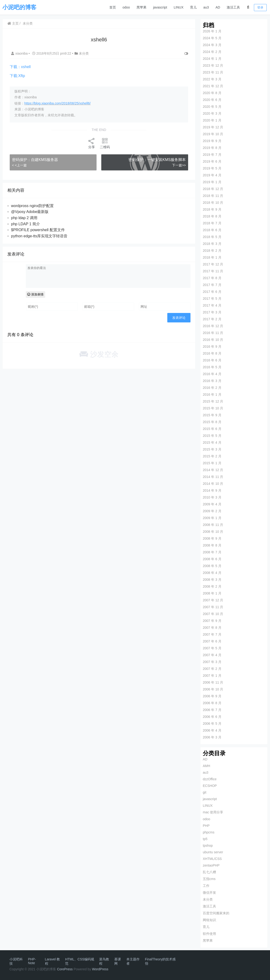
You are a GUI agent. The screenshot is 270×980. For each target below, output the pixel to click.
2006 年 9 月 (212, 696)
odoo (126, 7)
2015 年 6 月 (212, 429)
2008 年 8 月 (212, 545)
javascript (160, 7)
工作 (206, 886)
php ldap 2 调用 (24, 218)
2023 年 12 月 (213, 65)
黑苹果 (142, 7)
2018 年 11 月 (213, 196)
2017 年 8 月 (212, 278)
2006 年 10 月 (213, 689)
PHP (206, 826)
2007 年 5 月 (212, 648)
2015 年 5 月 (212, 436)
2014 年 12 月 (213, 470)
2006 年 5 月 (212, 724)
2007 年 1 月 (212, 676)
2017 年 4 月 (212, 305)
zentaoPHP (211, 865)
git (204, 792)
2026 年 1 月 (212, 31)
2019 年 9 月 (212, 141)
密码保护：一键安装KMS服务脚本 (157, 160)
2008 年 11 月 (213, 525)
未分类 (28, 23)
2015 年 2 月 (212, 456)
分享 (91, 143)
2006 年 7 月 (212, 710)
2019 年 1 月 (212, 182)
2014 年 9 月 (212, 490)
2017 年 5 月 (212, 299)
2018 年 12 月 (213, 189)
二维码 (105, 143)
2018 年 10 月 (213, 203)
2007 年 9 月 (212, 621)
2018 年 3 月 (212, 244)
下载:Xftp (17, 76)
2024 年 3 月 (212, 45)
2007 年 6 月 (212, 641)
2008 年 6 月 (212, 559)
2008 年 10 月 (213, 532)
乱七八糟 (209, 872)
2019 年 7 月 (212, 155)
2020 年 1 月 (212, 120)
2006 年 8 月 (212, 703)
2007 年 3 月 (212, 662)
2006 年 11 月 (213, 682)
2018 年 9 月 (212, 209)
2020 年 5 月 (212, 107)
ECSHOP (210, 786)
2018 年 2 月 (212, 251)
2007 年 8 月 (212, 628)
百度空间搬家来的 (216, 913)
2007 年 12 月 (213, 600)
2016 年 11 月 (213, 333)
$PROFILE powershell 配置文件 (38, 230)
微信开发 (209, 893)
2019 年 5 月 (212, 168)
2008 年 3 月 (212, 580)
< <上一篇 (19, 165)
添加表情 (36, 294)
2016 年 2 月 (212, 388)
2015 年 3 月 (212, 449)
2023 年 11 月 (213, 72)
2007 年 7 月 (212, 634)
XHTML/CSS (212, 859)
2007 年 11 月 (213, 607)
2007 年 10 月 (213, 614)
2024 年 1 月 (212, 59)
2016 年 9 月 (212, 347)
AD (218, 7)
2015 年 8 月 (212, 422)
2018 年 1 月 (212, 257)
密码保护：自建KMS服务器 (35, 160)
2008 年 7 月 (212, 552)
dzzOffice (209, 779)
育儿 (193, 7)
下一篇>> (178, 165)
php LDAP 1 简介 (26, 224)
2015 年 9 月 (212, 415)
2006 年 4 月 (212, 730)
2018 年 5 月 (212, 237)
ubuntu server (213, 852)
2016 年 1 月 (212, 395)
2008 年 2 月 (212, 586)
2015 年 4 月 (212, 442)
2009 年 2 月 (212, 511)
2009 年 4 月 (212, 504)
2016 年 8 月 (212, 353)
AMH (206, 766)
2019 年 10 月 (213, 134)
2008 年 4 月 (212, 573)
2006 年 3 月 (212, 737)
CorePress (65, 969)
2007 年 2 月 (212, 669)
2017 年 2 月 (212, 319)
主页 (13, 23)
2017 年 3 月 (212, 312)
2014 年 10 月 (213, 484)
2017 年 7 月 (212, 285)
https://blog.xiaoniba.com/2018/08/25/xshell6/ (58, 103)
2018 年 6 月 (212, 230)
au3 (206, 7)
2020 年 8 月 (212, 93)
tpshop (208, 846)
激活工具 (233, 7)
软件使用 (209, 934)
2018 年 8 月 (212, 216)
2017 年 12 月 (213, 264)
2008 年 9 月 (212, 538)
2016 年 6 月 (212, 360)
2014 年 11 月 (213, 477)
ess (106, 969)
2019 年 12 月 (213, 127)
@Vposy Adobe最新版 (30, 212)
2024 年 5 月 (212, 38)
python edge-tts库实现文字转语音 (39, 236)
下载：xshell (20, 67)
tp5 (205, 839)
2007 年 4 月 (212, 655)
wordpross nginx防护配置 (33, 206)
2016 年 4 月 (212, 374)
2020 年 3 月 (212, 113)
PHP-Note (32, 961)
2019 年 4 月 (212, 175)
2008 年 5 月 (212, 566)
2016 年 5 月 (212, 367)
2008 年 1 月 (212, 593)
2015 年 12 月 (213, 401)
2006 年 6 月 (212, 717)
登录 (260, 7)
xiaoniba (20, 53)
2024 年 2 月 (212, 52)
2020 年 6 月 (212, 100)
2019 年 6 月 (212, 161)
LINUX (179, 7)
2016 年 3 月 (212, 381)
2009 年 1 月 (212, 518)
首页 (113, 7)
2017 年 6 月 (212, 292)
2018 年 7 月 (212, 223)
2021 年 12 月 (213, 86)
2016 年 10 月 (213, 340)
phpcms (208, 832)
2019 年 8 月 (212, 148)
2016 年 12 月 (213, 326)
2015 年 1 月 (212, 463)
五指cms (209, 879)
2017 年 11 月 (213, 271)
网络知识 (209, 920)
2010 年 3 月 (212, 497)
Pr (102, 969)
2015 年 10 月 (213, 408)
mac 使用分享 (213, 812)
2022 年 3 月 (212, 79)
